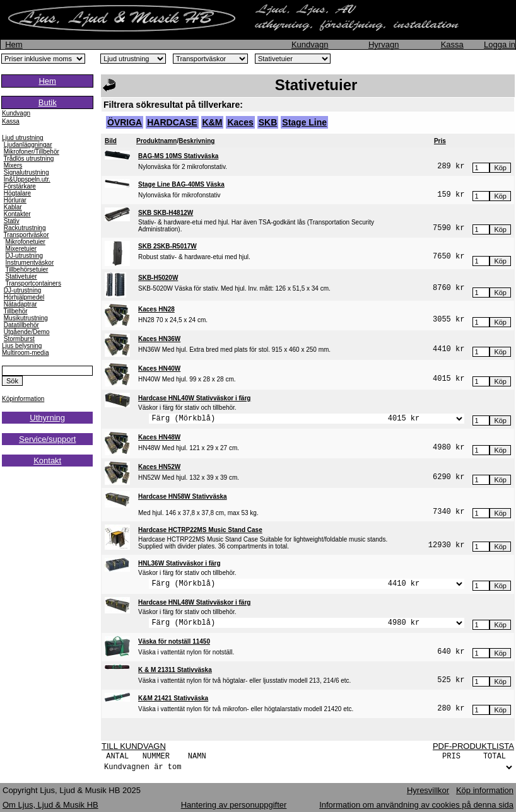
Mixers (13, 165)
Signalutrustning (26, 172)
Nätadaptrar (21, 304)
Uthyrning (47, 418)
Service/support (47, 439)
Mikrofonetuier (26, 242)
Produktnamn (156, 141)
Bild (111, 141)
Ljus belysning (22, 346)
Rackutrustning (25, 228)
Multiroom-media (25, 353)
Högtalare (17, 193)
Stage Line (304, 122)
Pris (440, 141)
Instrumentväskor (30, 263)
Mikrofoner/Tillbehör (32, 152)
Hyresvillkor (428, 790)
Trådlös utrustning (29, 159)
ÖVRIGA (125, 122)
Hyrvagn (384, 44)
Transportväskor (26, 235)
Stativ (12, 221)
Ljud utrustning (23, 138)
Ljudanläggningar (28, 145)
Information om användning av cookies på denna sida (416, 805)
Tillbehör (16, 311)
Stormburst (19, 339)
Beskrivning (196, 141)
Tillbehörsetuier (26, 270)
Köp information (485, 790)
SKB (268, 122)
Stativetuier (21, 276)
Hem (14, 44)
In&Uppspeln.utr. (27, 179)
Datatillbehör (21, 325)
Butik (48, 102)
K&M (213, 122)
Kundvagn (310, 44)
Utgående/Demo (27, 332)
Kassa (452, 44)
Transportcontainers (33, 283)
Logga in (500, 44)
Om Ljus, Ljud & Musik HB (50, 805)
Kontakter (17, 214)
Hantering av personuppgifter (234, 805)
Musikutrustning (26, 318)
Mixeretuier (21, 249)
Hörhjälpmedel (24, 297)
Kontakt (47, 461)
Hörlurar (15, 200)
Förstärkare (20, 186)
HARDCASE (172, 122)
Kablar (13, 207)
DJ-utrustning (24, 256)
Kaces (240, 122)
